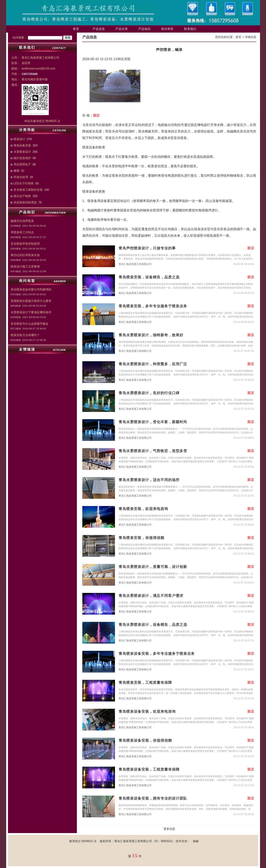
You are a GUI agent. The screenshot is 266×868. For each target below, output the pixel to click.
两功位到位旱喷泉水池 (25, 255)
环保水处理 (21, 177)
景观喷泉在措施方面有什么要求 (31, 301)
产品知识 (145, 29)
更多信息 (169, 829)
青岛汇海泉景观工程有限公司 (135, 264)
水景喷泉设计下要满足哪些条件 (31, 312)
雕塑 (17, 171)
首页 (76, 29)
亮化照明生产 (22, 164)
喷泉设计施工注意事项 (25, 266)
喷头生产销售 (22, 196)
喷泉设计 (19, 139)
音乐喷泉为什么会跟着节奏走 (30, 324)
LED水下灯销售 (24, 183)
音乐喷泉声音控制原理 (25, 244)
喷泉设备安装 (22, 145)
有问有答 (167, 29)
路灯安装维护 (22, 158)
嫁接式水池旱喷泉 (22, 221)
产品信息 (99, 29)
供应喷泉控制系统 (25, 202)
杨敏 (196, 841)
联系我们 (190, 29)
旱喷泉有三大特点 (22, 232)
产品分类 (122, 29)
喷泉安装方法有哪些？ (25, 335)
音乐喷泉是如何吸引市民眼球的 (31, 289)
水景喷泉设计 (22, 152)
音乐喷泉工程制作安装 (28, 190)
